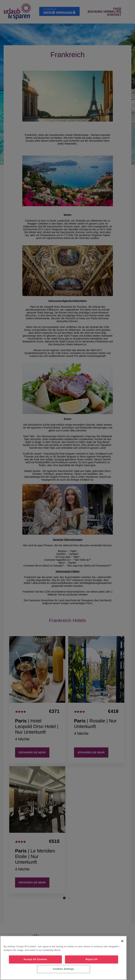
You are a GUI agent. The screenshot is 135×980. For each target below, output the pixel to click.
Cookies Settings (63, 969)
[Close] (122, 941)
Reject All (92, 959)
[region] (63, 958)
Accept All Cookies (35, 959)
